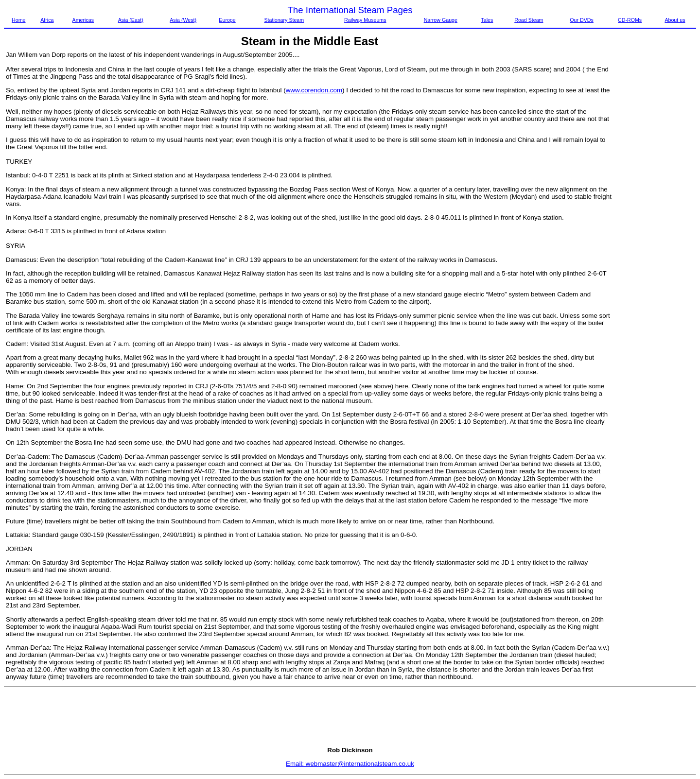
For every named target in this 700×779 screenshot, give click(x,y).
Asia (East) (131, 20)
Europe (227, 20)
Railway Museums (365, 20)
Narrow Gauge (441, 20)
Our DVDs (582, 20)
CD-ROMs (630, 20)
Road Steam (529, 20)
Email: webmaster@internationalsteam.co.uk (350, 764)
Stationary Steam (284, 20)
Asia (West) (183, 20)
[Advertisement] (655, 197)
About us (675, 20)
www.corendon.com (314, 90)
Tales (487, 20)
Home (18, 20)
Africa (47, 20)
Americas (83, 20)
